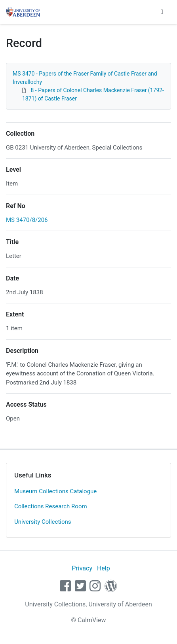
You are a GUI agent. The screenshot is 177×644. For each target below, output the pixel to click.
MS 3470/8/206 (27, 220)
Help (104, 568)
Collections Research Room (51, 506)
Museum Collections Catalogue (55, 491)
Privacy (82, 568)
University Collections (43, 522)
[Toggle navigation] (162, 12)
